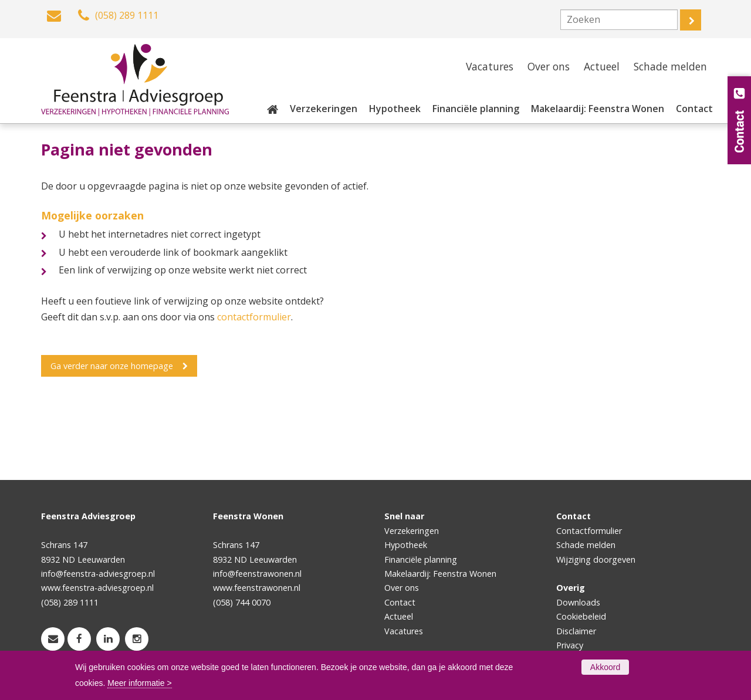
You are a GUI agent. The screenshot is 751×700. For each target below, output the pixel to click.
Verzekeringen (412, 531)
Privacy (570, 645)
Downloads (578, 602)
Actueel (399, 616)
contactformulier (254, 317)
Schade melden (586, 545)
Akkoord (605, 667)
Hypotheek (406, 545)
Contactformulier (589, 531)
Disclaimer (576, 631)
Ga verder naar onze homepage (112, 366)
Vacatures (404, 631)
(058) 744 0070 (242, 602)
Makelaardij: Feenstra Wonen (440, 574)
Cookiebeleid (581, 616)
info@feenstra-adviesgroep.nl (98, 574)
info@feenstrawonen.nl (257, 574)
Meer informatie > (139, 683)
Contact (400, 602)
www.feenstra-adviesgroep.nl (97, 588)
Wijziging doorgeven (596, 559)
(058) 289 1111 (70, 602)
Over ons (402, 588)
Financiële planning (421, 559)
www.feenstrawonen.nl (257, 588)
